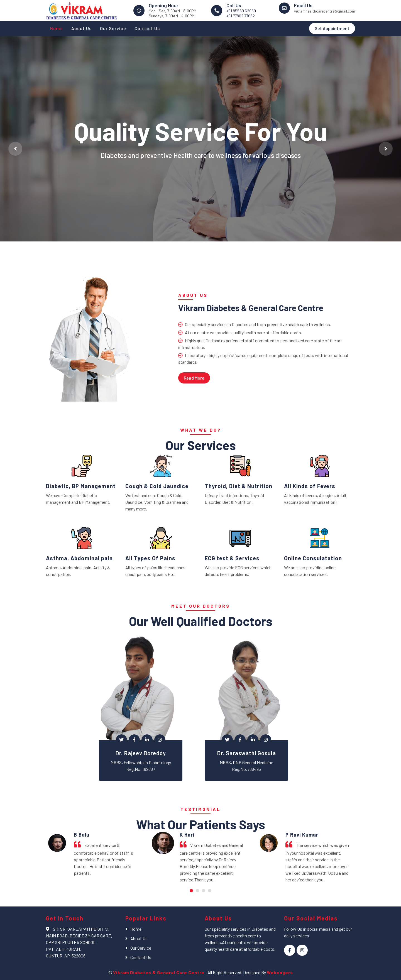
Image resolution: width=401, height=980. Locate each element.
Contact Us (147, 28)
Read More (194, 378)
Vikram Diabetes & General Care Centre (159, 972)
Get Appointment (332, 28)
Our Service (113, 28)
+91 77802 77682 (241, 16)
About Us (81, 28)
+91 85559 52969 (241, 11)
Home (57, 28)
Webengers (280, 972)
